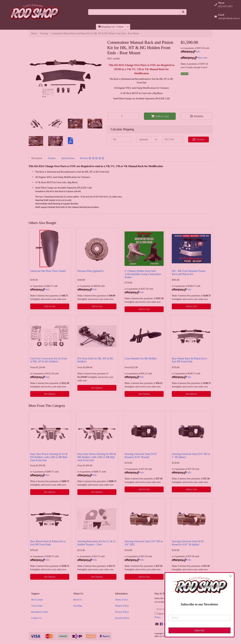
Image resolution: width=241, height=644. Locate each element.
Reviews (92, 158)
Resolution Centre (40, 612)
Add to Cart (160, 116)
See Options (50, 394)
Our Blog (78, 606)
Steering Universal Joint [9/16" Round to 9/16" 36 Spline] (188, 543)
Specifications (68, 158)
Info (198, 52)
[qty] (121, 139)
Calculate (198, 139)
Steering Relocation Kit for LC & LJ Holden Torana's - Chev (96, 543)
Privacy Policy (122, 612)
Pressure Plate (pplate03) (90, 271)
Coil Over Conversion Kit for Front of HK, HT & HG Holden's (49, 360)
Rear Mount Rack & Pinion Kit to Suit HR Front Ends (189, 360)
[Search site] (183, 12)
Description (37, 158)
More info (194, 58)
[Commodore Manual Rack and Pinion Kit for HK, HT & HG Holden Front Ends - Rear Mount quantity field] (123, 116)
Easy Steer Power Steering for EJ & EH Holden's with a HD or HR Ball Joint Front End (49, 457)
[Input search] (134, 12)
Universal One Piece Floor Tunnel (48, 271)
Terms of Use (121, 600)
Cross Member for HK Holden (140, 358)
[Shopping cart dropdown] (128, 27)
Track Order (37, 606)
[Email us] (157, 624)
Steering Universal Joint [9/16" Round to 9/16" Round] (141, 456)
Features (52, 158)
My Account (37, 600)
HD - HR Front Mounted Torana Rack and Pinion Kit (189, 273)
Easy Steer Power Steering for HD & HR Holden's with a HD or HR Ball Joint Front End (97, 457)
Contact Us (37, 618)
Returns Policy (122, 606)
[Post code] (173, 139)
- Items (111, 27)
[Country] (147, 139)
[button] (197, 116)
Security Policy (122, 618)
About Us (78, 600)
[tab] (37, 158)
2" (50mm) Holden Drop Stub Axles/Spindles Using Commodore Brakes (143, 274)
